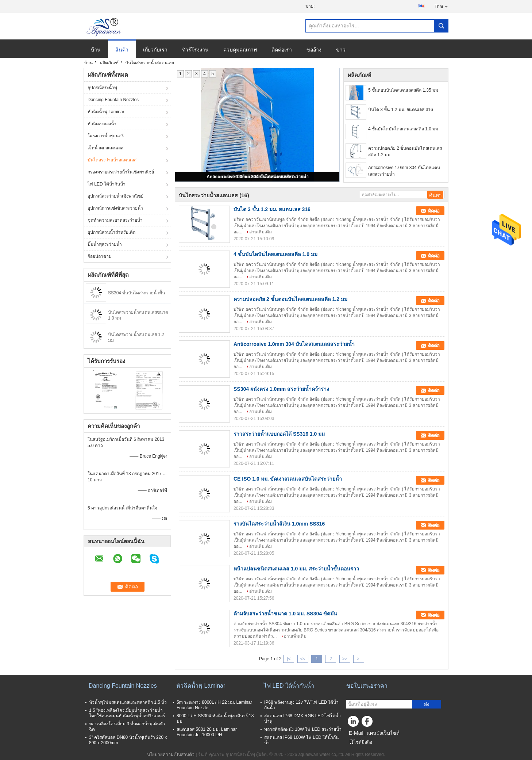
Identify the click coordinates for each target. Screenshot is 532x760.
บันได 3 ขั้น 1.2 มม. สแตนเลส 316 (401, 110)
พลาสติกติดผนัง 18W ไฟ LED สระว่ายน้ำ (303, 729)
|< (289, 659)
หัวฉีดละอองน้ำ (102, 124)
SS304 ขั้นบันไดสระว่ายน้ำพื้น (136, 293)
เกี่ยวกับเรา (155, 50)
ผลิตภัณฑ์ (109, 63)
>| (359, 659)
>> (345, 659)
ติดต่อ (434, 211)
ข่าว (341, 50)
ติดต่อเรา (282, 50)
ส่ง (427, 704)
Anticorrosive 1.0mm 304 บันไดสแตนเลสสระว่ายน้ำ (257, 177)
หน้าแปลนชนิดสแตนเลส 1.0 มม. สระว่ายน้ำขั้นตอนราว (296, 569)
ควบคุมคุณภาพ (240, 50)
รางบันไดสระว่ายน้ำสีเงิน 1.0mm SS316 (279, 524)
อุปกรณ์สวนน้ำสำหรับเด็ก (111, 232)
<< (303, 659)
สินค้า (122, 50)
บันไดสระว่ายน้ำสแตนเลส (112, 160)
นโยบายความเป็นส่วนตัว (171, 755)
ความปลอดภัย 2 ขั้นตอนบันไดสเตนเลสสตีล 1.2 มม (405, 152)
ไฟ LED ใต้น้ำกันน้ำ (107, 184)
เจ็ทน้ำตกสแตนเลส (105, 148)
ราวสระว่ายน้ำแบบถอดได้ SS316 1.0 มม (279, 434)
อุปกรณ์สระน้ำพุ (102, 88)
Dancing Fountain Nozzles (113, 100)
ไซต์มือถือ (361, 742)
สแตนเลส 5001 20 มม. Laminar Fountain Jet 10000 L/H (207, 732)
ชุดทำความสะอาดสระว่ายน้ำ (115, 220)
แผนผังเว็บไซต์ (383, 733)
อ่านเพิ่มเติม (261, 232)
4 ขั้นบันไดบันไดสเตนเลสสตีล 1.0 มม (403, 129)
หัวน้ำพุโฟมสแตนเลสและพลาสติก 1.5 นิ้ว (128, 702)
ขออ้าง (314, 50)
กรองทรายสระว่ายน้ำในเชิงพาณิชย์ (121, 172)
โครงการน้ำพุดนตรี (106, 136)
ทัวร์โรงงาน (195, 50)
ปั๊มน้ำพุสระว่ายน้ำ (105, 244)
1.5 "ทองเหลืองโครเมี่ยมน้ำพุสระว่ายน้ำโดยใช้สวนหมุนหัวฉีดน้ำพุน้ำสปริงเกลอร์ (127, 713)
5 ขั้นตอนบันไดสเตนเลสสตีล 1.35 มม (403, 90)
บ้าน (96, 50)
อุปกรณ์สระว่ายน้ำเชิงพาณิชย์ (115, 196)
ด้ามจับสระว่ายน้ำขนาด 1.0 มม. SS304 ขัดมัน (285, 614)
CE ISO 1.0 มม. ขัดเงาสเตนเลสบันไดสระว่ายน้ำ (288, 479)
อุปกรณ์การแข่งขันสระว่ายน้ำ (115, 208)
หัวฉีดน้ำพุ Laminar (106, 112)
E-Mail (356, 733)
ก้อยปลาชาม (100, 256)
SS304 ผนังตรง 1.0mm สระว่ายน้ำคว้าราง (281, 389)
